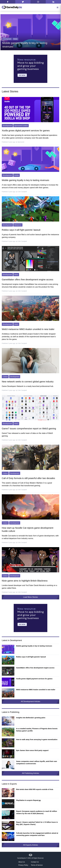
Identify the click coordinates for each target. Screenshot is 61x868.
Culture (5, 377)
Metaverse (18, 225)
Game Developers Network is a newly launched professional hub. (28, 386)
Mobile (15, 39)
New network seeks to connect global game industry (28, 382)
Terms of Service (37, 865)
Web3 (16, 324)
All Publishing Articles (30, 773)
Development (7, 39)
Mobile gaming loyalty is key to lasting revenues (25, 180)
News (16, 275)
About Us (22, 862)
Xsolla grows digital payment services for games (26, 131)
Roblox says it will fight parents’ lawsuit (21, 230)
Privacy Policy (23, 865)
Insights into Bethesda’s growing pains (31, 718)
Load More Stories (31, 597)
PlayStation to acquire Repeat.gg (28, 800)
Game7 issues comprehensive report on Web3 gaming (29, 429)
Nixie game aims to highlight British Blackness (25, 581)
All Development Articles (31, 701)
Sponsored (21, 142)
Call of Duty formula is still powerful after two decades (28, 478)
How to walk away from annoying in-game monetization (37, 739)
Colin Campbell (22, 192)
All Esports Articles (30, 845)
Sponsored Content (21, 126)
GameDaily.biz (21, 858)
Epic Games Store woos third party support (32, 750)
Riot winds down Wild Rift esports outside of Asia (35, 789)
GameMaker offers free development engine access (28, 280)
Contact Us (35, 862)
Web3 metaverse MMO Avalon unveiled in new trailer (28, 329)
